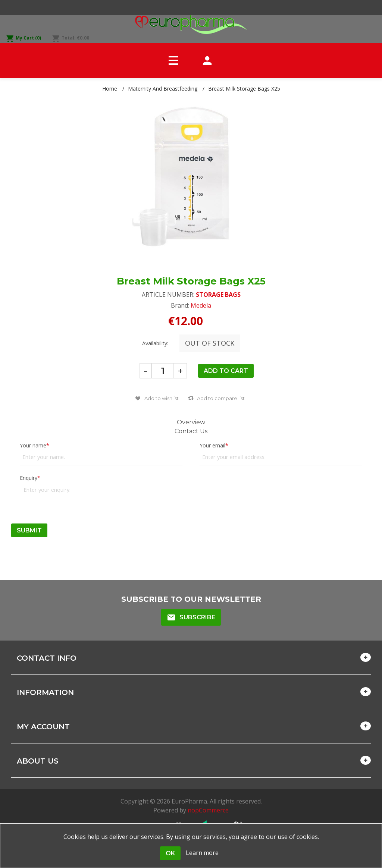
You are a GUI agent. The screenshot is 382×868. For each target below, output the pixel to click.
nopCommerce (208, 810)
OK (170, 853)
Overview (191, 422)
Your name (33, 445)
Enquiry (29, 478)
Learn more (202, 853)
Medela (201, 305)
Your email (212, 445)
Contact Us (191, 431)
